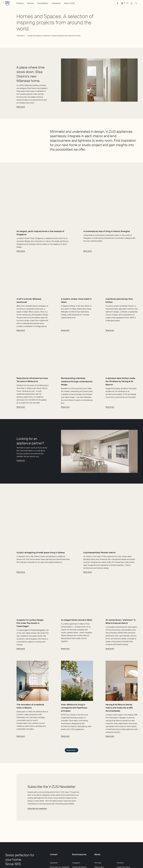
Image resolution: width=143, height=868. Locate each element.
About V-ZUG (69, 3)
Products (20, 3)
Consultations (43, 3)
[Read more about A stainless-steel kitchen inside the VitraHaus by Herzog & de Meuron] (110, 399)
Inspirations (56, 3)
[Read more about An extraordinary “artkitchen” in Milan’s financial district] (110, 625)
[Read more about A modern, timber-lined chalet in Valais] (65, 315)
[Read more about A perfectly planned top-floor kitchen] (110, 315)
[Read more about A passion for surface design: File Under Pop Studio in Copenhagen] (21, 625)
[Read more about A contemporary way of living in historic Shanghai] (88, 227)
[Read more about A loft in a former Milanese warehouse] (21, 315)
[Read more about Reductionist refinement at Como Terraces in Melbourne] (21, 399)
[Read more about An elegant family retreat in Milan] (65, 625)
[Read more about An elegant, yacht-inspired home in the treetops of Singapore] (21, 227)
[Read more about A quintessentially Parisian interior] (88, 541)
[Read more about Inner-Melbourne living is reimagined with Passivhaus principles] (65, 713)
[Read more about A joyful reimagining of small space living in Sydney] (21, 541)
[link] (117, 4)
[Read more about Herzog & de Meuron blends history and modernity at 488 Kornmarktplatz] (110, 713)
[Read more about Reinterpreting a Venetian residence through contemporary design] (65, 399)
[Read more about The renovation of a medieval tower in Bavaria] (21, 713)
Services (30, 3)
